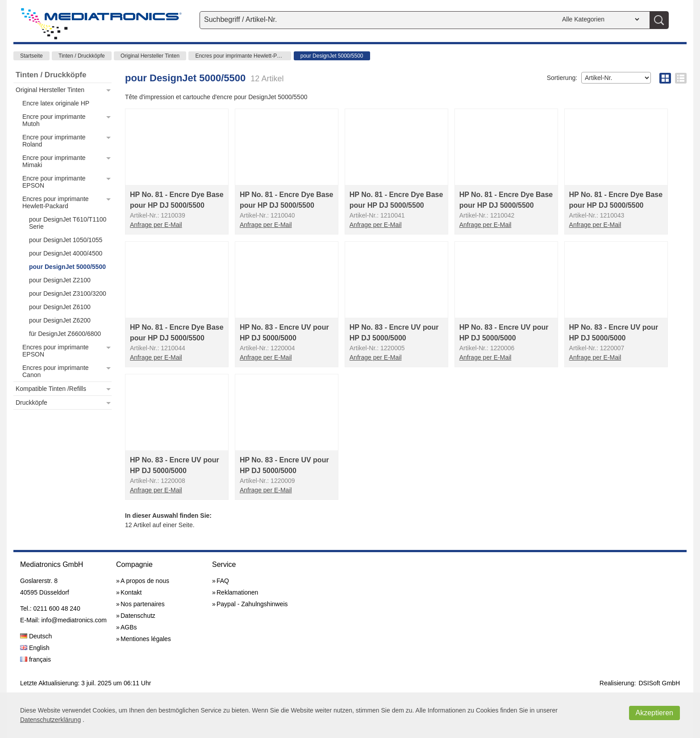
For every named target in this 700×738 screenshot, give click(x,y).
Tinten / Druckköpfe (82, 56)
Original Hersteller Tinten (150, 56)
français (35, 659)
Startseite (31, 56)
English (35, 648)
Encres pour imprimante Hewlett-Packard (243, 56)
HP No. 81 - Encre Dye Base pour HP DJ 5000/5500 (177, 200)
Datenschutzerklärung (50, 720)
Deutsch (36, 636)
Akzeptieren (655, 713)
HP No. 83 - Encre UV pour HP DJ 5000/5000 (284, 333)
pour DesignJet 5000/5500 (332, 56)
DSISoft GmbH (659, 683)
